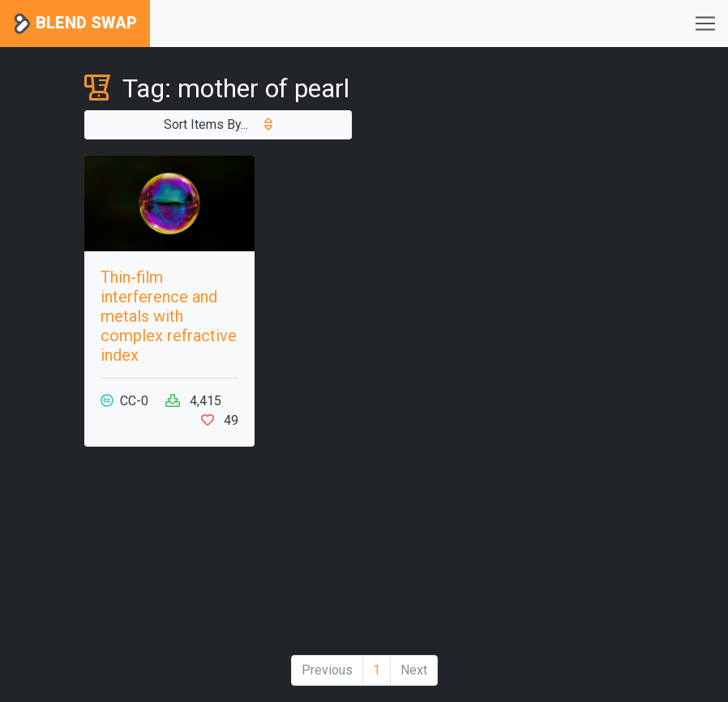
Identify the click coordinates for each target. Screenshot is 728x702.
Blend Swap (75, 24)
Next (414, 670)
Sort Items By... (218, 124)
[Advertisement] (559, 399)
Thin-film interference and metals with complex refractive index (169, 316)
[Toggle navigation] (705, 24)
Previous (327, 670)
